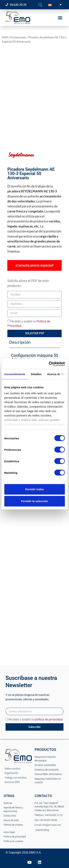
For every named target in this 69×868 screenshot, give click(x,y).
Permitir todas (34, 489)
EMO (5, 37)
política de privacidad (48, 719)
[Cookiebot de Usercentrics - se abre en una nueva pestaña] (49, 364)
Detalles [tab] (36, 374)
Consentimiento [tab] (15, 374)
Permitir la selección (35, 501)
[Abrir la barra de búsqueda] (40, 5)
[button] (55, 5)
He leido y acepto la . (36, 719)
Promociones (18, 37)
